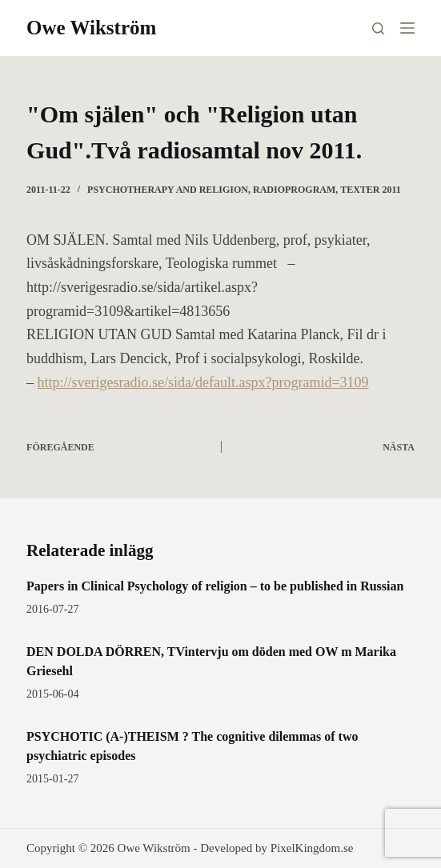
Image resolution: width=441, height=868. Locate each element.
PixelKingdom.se (312, 848)
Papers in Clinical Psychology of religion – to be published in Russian (215, 586)
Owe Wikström (91, 28)
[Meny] (407, 28)
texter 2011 (371, 190)
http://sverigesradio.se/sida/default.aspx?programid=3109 (203, 382)
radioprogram (294, 190)
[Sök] (378, 28)
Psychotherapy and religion (168, 190)
